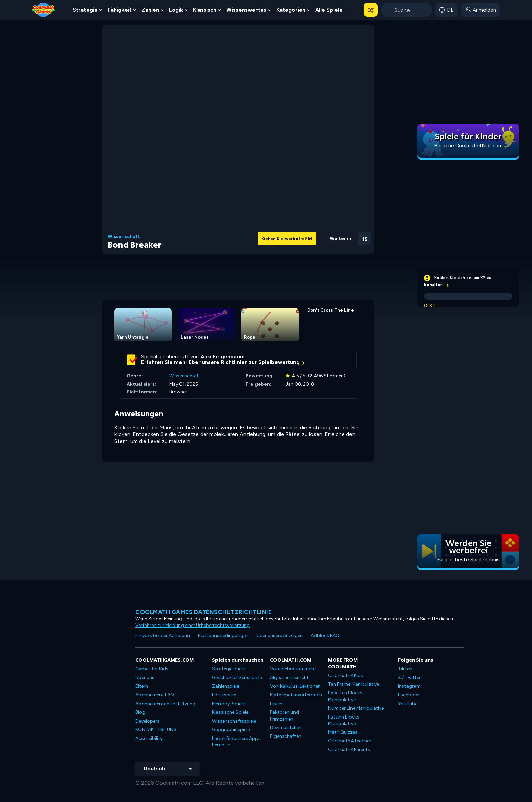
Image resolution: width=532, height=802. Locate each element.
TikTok (405, 669)
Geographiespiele (231, 730)
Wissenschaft (124, 237)
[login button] (481, 10)
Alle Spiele (329, 10)
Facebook (409, 695)
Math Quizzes (343, 732)
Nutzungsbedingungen (223, 636)
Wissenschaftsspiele (234, 721)
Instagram (409, 686)
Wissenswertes (246, 10)
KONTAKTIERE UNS (156, 730)
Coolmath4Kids (346, 676)
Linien (276, 704)
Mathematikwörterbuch (296, 695)
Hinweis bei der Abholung (163, 636)
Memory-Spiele (228, 704)
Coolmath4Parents (349, 750)
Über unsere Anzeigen (280, 636)
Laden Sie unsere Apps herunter (236, 742)
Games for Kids (152, 669)
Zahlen (150, 10)
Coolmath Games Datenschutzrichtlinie (204, 612)
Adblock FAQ (325, 636)
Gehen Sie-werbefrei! (287, 239)
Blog (140, 712)
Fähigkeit (120, 10)
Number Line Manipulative (356, 708)
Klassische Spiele (230, 712)
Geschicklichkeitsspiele (237, 678)
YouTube (408, 704)
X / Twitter (409, 678)
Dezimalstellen (286, 728)
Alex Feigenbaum (223, 357)
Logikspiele (224, 695)
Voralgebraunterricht (293, 669)
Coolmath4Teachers (351, 741)
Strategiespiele (228, 669)
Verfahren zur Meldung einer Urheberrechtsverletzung (193, 625)
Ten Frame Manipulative (354, 684)
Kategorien (291, 10)
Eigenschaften (286, 736)
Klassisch (205, 10)
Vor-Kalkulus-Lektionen (295, 686)
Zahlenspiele (226, 686)
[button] (371, 10)
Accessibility (149, 738)
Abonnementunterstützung (165, 704)
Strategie (85, 10)
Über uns (145, 678)
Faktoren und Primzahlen (284, 716)
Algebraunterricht (289, 678)
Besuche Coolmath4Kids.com (468, 146)
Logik (176, 10)
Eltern (142, 686)
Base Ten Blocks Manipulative (345, 696)
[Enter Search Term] (406, 10)
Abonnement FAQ (155, 695)
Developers (147, 721)
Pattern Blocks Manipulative (344, 720)
